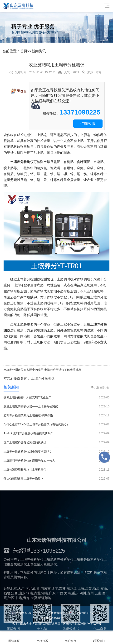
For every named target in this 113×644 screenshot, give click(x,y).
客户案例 (71, 638)
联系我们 (99, 638)
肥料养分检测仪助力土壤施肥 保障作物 (56, 416)
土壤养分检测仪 (43, 378)
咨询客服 (88, 124)
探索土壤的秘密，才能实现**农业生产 (56, 398)
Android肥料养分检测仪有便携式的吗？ (56, 434)
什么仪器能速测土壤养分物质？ (56, 479)
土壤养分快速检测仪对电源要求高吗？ (56, 452)
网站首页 (14, 638)
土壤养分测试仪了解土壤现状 (63, 370)
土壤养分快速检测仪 (88, 581)
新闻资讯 (39, 51)
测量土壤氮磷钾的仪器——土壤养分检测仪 (56, 407)
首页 (24, 51)
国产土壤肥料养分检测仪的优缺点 (56, 443)
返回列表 (103, 387)
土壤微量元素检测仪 (42, 586)
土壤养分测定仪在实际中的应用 (24, 370)
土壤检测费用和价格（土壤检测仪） (56, 470)
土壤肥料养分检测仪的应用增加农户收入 (56, 461)
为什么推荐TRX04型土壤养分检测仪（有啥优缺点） (56, 425)
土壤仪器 (42, 638)
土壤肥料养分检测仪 (59, 581)
